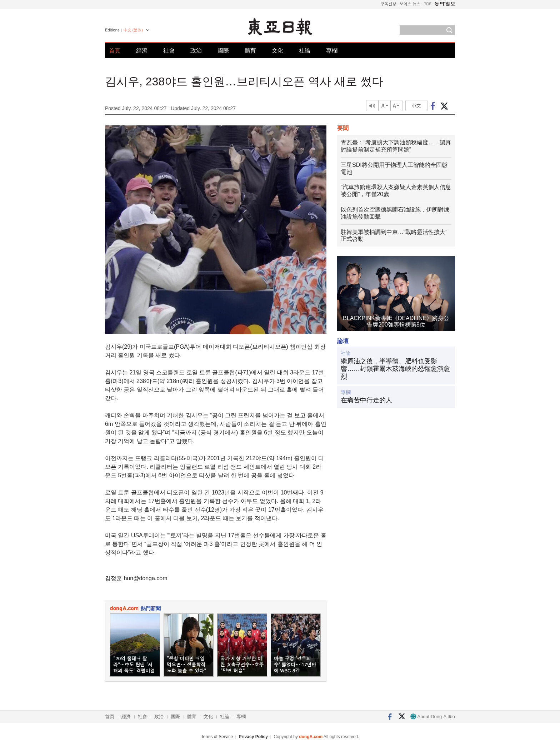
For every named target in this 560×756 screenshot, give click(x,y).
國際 (223, 51)
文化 (277, 51)
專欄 (332, 51)
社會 (169, 51)
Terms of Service (217, 737)
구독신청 (389, 4)
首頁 (115, 51)
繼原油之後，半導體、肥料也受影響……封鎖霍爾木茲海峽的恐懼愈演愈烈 (395, 369)
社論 (305, 51)
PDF (427, 4)
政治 (196, 51)
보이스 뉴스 (410, 4)
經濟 (142, 51)
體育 (250, 51)
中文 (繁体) (133, 30)
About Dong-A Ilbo (433, 717)
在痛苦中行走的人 (366, 400)
